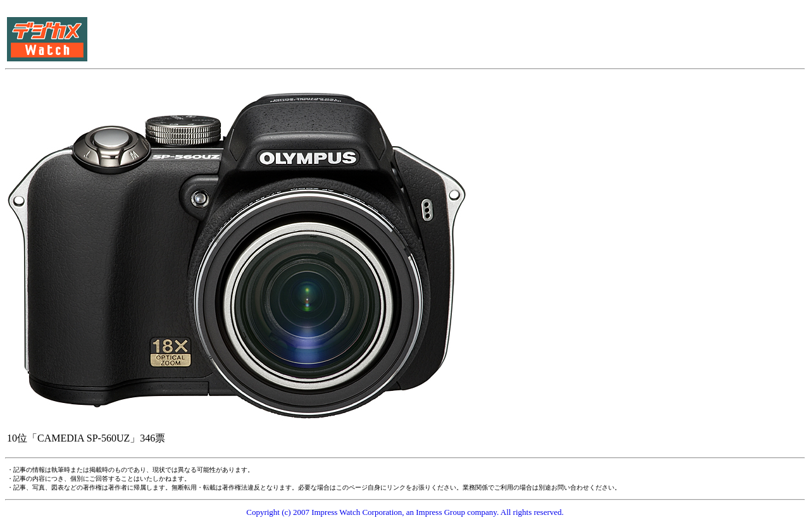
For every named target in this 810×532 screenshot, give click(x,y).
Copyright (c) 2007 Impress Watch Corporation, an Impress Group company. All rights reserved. (405, 512)
